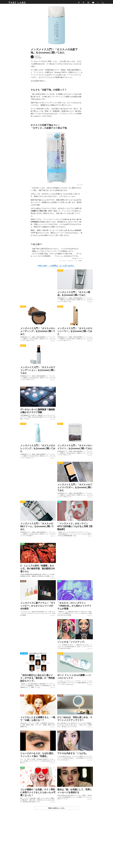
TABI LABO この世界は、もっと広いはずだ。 (56, 267)
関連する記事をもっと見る (56, 809)
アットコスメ (63, 262)
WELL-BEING (24, 655)
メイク (76, 262)
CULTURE (23, 389)
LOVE (22, 697)
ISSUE (22, 545)
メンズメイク (70, 262)
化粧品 (80, 262)
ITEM (59, 503)
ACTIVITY (60, 272)
